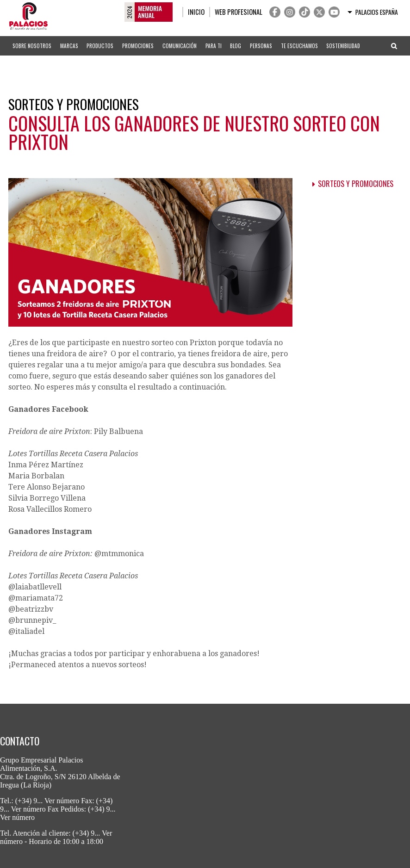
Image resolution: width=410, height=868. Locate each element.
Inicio (196, 12)
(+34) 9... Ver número (47, 801)
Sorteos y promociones (356, 184)
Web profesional (239, 12)
